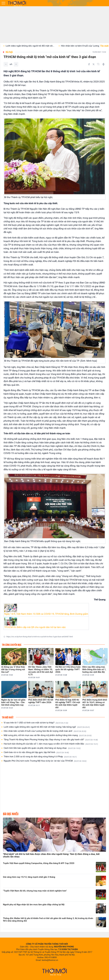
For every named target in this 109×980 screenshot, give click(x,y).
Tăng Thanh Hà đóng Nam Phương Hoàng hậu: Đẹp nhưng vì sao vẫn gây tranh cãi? (51, 740)
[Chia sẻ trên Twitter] (94, 64)
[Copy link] (98, 64)
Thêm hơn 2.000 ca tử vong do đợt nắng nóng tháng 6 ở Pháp (40, 757)
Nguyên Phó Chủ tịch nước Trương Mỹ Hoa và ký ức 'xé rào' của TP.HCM (45, 761)
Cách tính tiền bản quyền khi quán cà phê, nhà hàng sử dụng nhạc (42, 748)
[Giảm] (6, 64)
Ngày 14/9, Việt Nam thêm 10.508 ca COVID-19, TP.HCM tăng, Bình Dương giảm (46, 614)
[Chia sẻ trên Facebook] (89, 64)
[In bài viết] (103, 64)
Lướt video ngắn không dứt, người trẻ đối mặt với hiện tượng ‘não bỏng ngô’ (47, 727)
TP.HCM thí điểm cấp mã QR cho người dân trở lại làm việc (35, 627)
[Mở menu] (3, 3)
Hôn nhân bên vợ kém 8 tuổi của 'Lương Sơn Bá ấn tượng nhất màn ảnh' (45, 731)
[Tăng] (16, 64)
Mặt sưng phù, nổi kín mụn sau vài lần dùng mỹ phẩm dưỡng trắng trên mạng (48, 735)
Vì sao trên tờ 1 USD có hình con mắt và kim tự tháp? (36, 723)
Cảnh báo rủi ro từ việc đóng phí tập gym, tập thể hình (36, 752)
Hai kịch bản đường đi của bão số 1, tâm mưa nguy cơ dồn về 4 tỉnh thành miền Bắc (51, 744)
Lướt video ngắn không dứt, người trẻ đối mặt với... (40, 46)
